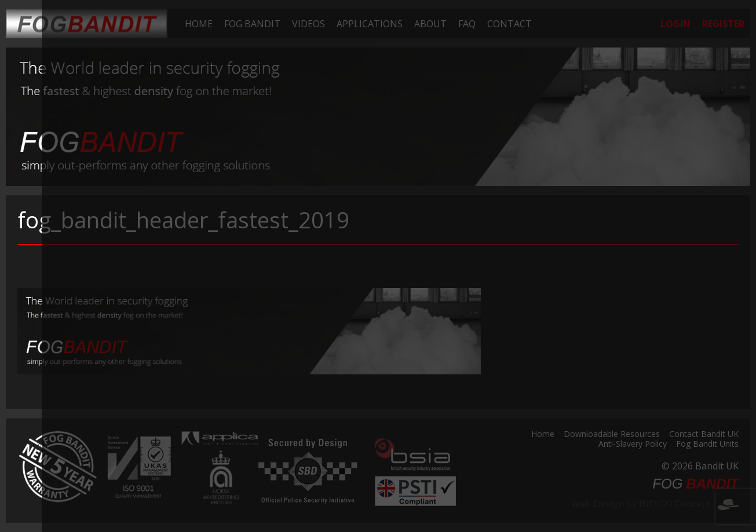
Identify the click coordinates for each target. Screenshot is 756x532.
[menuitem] (199, 24)
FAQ (467, 24)
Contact (510, 24)
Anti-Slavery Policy (633, 444)
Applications (370, 24)
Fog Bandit (252, 24)
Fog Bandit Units (707, 444)
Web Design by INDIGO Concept (655, 504)
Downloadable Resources (612, 435)
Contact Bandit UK (704, 435)
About (430, 24)
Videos (308, 24)
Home (199, 24)
